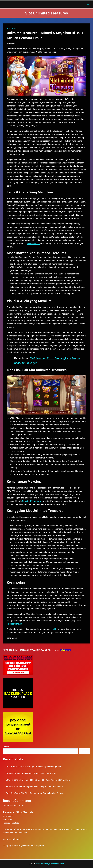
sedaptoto (29, 846)
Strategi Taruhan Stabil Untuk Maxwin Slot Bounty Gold (31, 773)
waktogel (7, 839)
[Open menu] (88, 4)
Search (6, 747)
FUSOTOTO (8, 816)
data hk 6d (8, 820)
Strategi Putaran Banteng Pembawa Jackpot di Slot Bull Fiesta (34, 787)
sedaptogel (8, 846)
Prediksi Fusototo (11, 823)
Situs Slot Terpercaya (32, 501)
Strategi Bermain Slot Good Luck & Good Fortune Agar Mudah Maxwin (38, 780)
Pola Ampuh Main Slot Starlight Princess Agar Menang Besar (34, 767)
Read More (13, 638)
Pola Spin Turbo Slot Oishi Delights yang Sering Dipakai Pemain (35, 793)
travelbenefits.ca (14, 624)
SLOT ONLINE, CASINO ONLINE (50, 864)
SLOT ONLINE (12, 28)
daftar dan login (23, 829)
